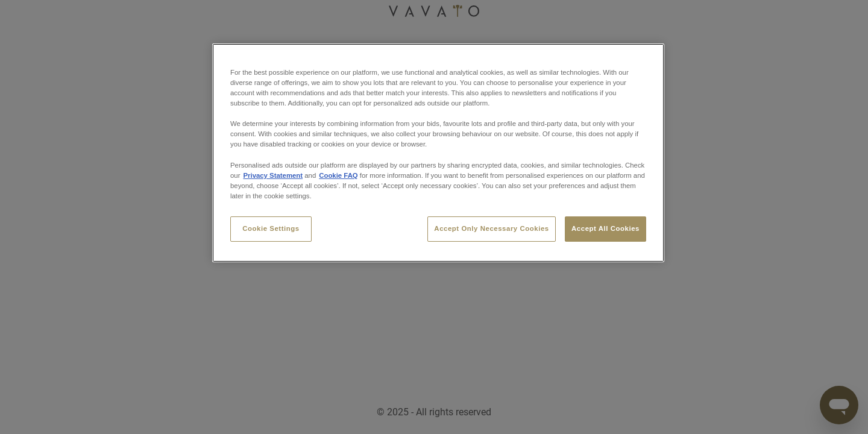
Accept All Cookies (605, 228)
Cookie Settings (271, 228)
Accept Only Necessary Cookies (491, 228)
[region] (438, 153)
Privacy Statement (273, 175)
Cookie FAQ (338, 175)
